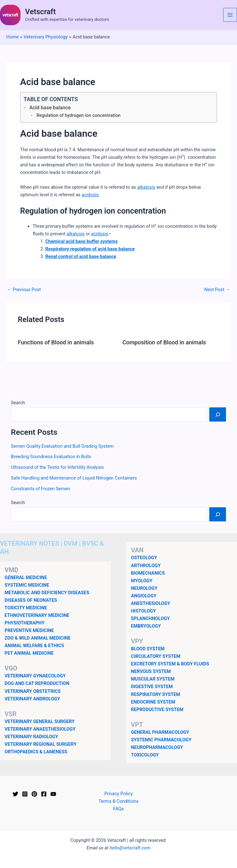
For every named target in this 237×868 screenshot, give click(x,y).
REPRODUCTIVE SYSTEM (157, 710)
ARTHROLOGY (146, 566)
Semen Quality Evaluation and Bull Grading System (62, 446)
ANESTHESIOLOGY (151, 603)
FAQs (118, 809)
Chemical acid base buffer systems (82, 241)
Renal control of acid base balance (81, 256)
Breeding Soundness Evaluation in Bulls (51, 457)
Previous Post (24, 290)
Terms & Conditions (118, 801)
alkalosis (146, 187)
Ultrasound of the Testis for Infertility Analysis (58, 467)
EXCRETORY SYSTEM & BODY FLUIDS (170, 664)
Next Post (217, 290)
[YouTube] (53, 794)
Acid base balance (50, 108)
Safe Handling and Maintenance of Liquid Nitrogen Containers (74, 478)
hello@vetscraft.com (130, 848)
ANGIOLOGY (144, 596)
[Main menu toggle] (230, 15)
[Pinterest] (34, 794)
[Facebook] (44, 794)
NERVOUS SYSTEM (151, 671)
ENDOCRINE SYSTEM (153, 702)
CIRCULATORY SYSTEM (156, 656)
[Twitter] (15, 794)
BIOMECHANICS (148, 573)
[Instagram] (25, 794)
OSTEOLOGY (144, 558)
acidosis (90, 195)
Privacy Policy (118, 794)
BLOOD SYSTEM (148, 649)
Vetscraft (40, 12)
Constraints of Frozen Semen (41, 489)
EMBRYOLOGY (146, 626)
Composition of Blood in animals (164, 342)
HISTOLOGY (144, 611)
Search (18, 403)
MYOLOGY (142, 581)
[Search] (218, 414)
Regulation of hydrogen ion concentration (79, 115)
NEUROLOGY (144, 588)
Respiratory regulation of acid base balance (90, 249)
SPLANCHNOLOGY (150, 618)
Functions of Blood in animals (56, 342)
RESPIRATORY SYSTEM (156, 694)
